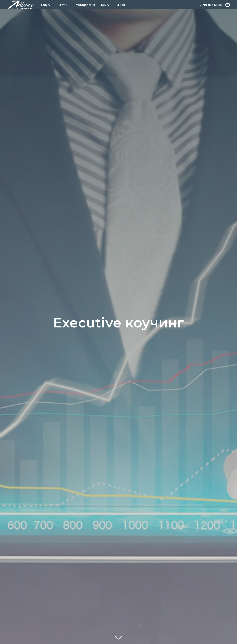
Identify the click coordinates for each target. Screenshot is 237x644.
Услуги (46, 5)
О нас (121, 5)
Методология (85, 5)
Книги (105, 5)
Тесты (63, 5)
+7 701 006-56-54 (210, 5)
